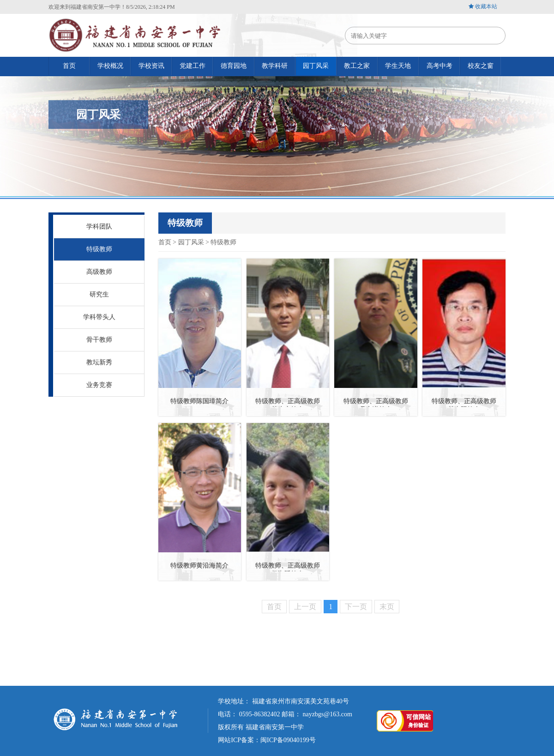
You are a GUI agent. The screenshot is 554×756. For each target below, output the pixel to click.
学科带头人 (99, 317)
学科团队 (99, 227)
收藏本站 (486, 6)
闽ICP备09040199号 (288, 740)
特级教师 (99, 249)
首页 (165, 242)
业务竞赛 (99, 385)
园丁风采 (191, 242)
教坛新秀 (99, 362)
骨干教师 (99, 340)
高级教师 (99, 272)
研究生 (99, 294)
